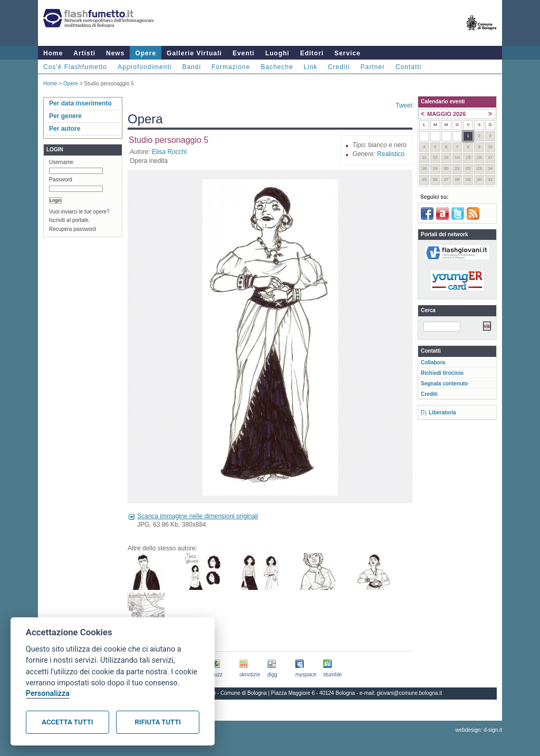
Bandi (191, 67)
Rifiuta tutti (158, 722)
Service (348, 53)
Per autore (65, 129)
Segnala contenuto (444, 384)
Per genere (65, 116)
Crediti (339, 67)
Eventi (244, 53)
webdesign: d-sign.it (479, 730)
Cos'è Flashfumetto (75, 67)
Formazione (231, 67)
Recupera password (73, 229)
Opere (146, 53)
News (115, 53)
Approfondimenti (144, 67)
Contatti (408, 67)
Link (311, 67)
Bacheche (277, 67)
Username (61, 162)
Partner (373, 67)
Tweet (404, 105)
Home (53, 53)
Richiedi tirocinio (442, 373)
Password (61, 180)
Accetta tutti (67, 722)
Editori (312, 53)
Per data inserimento (80, 103)
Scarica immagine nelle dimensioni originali (197, 516)
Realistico (391, 154)
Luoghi (277, 53)
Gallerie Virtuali (194, 53)
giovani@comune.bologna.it (410, 693)
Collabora (433, 362)
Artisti (84, 53)
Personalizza (48, 694)
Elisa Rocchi (169, 152)
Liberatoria (442, 413)
